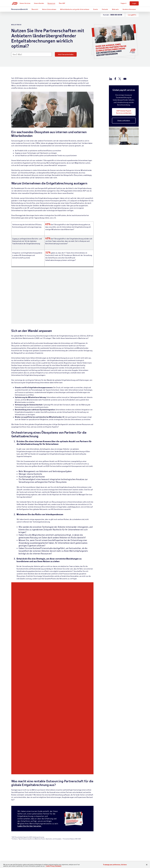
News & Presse (118, 768)
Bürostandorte (118, 757)
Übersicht (35, 9)
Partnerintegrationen (53, 785)
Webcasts (115, 9)
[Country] (23, 801)
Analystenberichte (97, 766)
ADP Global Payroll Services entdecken (124, 112)
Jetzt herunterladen (66, 54)
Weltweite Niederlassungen (123, 761)
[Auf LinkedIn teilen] (111, 79)
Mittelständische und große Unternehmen (75, 9)
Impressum (121, 801)
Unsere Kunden (40, 3)
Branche (71, 761)
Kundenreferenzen (129, 9)
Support (123, 3)
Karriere (116, 764)
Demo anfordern (124, 121)
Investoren (117, 771)
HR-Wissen (49, 778)
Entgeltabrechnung (52, 757)
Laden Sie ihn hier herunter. (29, 633)
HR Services (50, 781)
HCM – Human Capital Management (50, 763)
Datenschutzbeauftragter (94, 801)
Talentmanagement (52, 774)
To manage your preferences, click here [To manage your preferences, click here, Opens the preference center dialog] (115, 865)
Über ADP (63, 3)
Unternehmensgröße (75, 757)
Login (134, 3)
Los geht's (132, 15)
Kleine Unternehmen (49, 9)
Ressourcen (52, 3)
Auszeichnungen (96, 770)
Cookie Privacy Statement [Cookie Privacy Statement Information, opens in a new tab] (53, 866)
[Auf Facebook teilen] (115, 79)
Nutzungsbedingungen (62, 801)
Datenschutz (77, 801)
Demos (93, 777)
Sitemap (48, 801)
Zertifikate (110, 801)
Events (96, 9)
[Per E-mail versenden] (125, 79)
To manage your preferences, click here (132, 818)
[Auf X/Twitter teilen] (120, 79)
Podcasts (105, 9)
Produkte (48, 788)
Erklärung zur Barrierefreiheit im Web (60, 803)
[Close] (147, 865)
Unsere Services (26, 3)
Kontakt (14, 754)
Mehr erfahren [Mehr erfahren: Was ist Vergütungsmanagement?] (64, 728)
